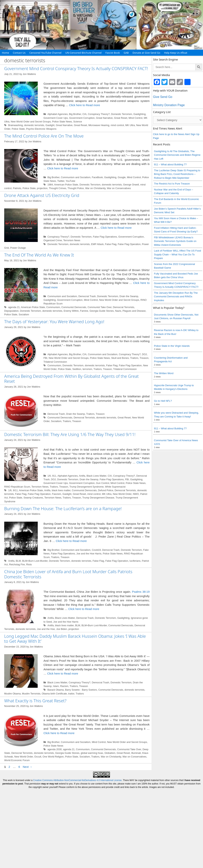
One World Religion (53, 757)
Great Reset (121, 118)
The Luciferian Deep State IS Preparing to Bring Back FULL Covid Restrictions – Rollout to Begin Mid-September (177, 174)
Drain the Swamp (129, 296)
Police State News (62, 122)
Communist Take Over (99, 307)
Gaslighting (140, 114)
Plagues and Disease (134, 311)
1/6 (49, 476)
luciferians (135, 561)
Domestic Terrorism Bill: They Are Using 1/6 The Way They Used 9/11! (70, 434)
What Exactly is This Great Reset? (35, 701)
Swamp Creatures (33, 498)
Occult (38, 757)
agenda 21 (14, 307)
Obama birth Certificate (54, 694)
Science (77, 122)
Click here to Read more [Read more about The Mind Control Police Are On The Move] (63, 168)
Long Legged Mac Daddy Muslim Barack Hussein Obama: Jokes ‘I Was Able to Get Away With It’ (75, 639)
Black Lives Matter (96, 476)
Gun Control (103, 483)
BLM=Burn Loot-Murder (35, 561)
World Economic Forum (17, 760)
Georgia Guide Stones (102, 311)
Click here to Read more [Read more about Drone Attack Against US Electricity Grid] (116, 228)
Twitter (61, 181)
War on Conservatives (119, 188)
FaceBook (97, 177)
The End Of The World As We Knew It (39, 255)
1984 (50, 185)
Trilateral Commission (55, 362)
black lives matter (61, 490)
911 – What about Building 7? (170, 164)
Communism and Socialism (76, 177)
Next (28, 767)
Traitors (134, 358)
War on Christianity (95, 188)
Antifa (82, 476)
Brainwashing (16, 125)
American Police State (66, 185)
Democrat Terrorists (124, 307)
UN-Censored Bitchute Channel (83, 53)
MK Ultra (130, 125)
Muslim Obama (12, 694)
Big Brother (75, 114)
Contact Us (19, 53)
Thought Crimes (58, 188)
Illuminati (136, 753)
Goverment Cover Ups (56, 118)
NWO (136, 494)
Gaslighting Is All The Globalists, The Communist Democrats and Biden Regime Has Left (177, 155)
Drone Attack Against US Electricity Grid (42, 195)
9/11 (15, 490)
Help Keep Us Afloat (176, 53)
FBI (45, 358)
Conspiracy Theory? (99, 114)
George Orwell (131, 185)
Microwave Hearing (99, 125)
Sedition (77, 369)
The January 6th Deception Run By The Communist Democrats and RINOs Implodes (176, 297)
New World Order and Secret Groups (31, 122)
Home (5, 53)
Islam (56, 686)
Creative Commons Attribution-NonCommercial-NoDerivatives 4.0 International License (77, 780)
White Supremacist (115, 487)
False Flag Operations (105, 237)
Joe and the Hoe (46, 629)
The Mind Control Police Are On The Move (44, 136)
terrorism (87, 369)
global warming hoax (92, 753)
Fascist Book (113, 53)
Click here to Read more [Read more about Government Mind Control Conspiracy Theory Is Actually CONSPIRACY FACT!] (84, 105)
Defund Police (106, 490)
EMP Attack (97, 244)
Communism (53, 307)
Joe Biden (62, 629)
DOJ (144, 354)
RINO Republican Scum (17, 487)
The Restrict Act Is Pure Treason (172, 184)
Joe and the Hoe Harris (89, 554)
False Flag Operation (129, 244)
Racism (64, 686)
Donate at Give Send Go (146, 53)
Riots (29, 564)
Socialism (24, 314)
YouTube (70, 181)
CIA (85, 114)
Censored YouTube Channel (45, 53)
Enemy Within (71, 311)
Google (122, 177)
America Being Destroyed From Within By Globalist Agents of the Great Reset (71, 379)
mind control (117, 125)
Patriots (17, 188)
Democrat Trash (87, 296)
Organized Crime (53, 240)
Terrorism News (72, 240)
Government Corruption (82, 118)
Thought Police (76, 188)
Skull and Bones (120, 358)
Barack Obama (56, 690)
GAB (126, 53)
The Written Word (164, 373)
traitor (71, 694)
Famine (84, 311)
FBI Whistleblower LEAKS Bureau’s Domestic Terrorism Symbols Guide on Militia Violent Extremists (175, 241)
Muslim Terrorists (31, 694)
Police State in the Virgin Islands (172, 346)
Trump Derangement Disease (98, 498)
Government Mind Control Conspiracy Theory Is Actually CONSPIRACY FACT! (76, 68)
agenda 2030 (55, 749)
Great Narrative (104, 118)
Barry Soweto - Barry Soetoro (81, 690)
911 (54, 476)
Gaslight (50, 125)
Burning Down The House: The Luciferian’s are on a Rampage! (63, 508)
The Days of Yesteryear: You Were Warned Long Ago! (54, 321)
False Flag (111, 244)
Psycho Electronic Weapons (41, 129)
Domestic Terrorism (122, 114)
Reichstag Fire (17, 564)
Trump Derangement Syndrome (86, 487)
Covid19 (96, 550)
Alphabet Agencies (58, 114)
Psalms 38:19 (141, 592)
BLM (18, 561)
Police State (18, 129)
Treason (144, 358)
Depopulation (11, 311)
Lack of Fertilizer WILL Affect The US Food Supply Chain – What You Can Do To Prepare (177, 254)
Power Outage (18, 248)
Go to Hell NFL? (163, 401)
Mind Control (135, 118)
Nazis (118, 311)
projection (42, 188)
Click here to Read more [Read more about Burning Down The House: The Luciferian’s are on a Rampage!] (71, 541)
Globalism (110, 753)
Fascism (56, 494)
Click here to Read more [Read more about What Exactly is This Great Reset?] (59, 733)
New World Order (122, 494)
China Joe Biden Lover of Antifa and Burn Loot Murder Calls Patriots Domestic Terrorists (68, 574)
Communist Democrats (74, 307)
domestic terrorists (34, 125)
